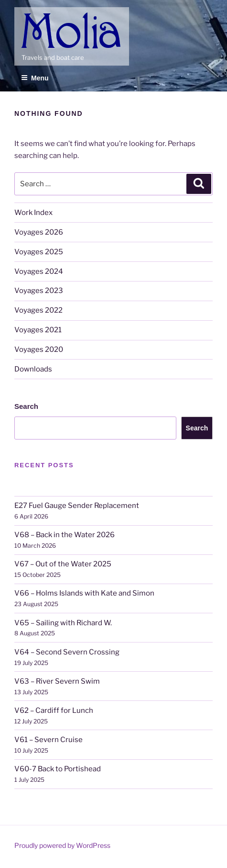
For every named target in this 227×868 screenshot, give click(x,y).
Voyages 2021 (38, 330)
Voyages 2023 (39, 291)
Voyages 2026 (39, 232)
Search (26, 406)
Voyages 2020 (39, 349)
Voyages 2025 (39, 252)
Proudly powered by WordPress (62, 845)
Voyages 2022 (38, 310)
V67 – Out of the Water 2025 (63, 564)
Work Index (33, 213)
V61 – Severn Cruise (49, 740)
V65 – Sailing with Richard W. (63, 623)
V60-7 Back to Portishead (58, 769)
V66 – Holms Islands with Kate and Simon (84, 593)
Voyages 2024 (39, 271)
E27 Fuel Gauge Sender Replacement (77, 506)
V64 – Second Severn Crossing (67, 652)
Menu (35, 78)
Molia (31, 14)
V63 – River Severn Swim (57, 681)
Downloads (33, 369)
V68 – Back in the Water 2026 (65, 535)
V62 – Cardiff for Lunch (54, 710)
